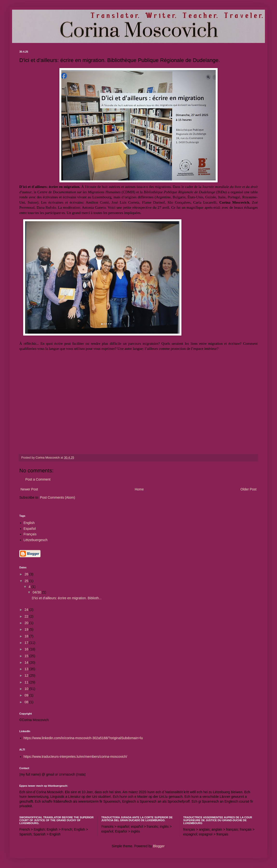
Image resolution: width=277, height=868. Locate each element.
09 (27, 695)
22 (27, 616)
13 (27, 669)
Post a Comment (38, 479)
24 (27, 610)
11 (27, 682)
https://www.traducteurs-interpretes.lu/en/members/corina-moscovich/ (76, 757)
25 (27, 581)
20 (27, 623)
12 (27, 675)
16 (27, 649)
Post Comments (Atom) (58, 497)
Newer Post (29, 489)
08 (27, 702)
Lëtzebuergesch (36, 540)
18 (27, 636)
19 (27, 629)
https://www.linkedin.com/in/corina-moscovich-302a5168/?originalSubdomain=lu (83, 738)
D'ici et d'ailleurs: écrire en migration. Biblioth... (67, 598)
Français (30, 534)
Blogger (159, 846)
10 (27, 689)
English (29, 523)
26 (27, 574)
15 (27, 656)
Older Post (249, 489)
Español (30, 529)
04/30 (37, 592)
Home (139, 489)
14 (27, 662)
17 (27, 643)
